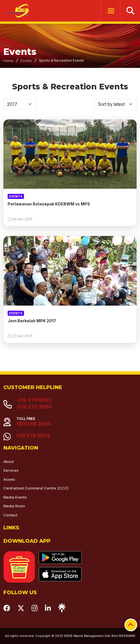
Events (26, 61)
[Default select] (20, 104)
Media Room (14, 506)
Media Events (15, 497)
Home (8, 61)
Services (11, 470)
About (9, 461)
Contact (10, 515)
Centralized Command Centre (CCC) (36, 488)
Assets (9, 479)
